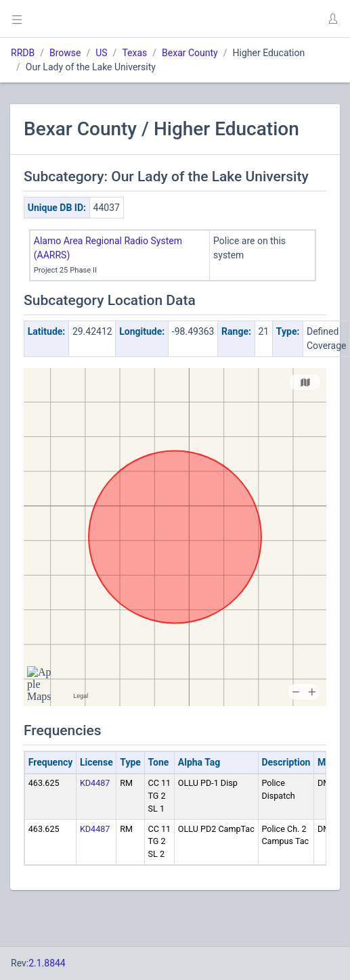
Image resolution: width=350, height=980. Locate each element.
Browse (65, 53)
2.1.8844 (47, 963)
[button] (332, 19)
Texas (134, 53)
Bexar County (190, 53)
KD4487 (95, 783)
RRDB (23, 53)
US (101, 53)
